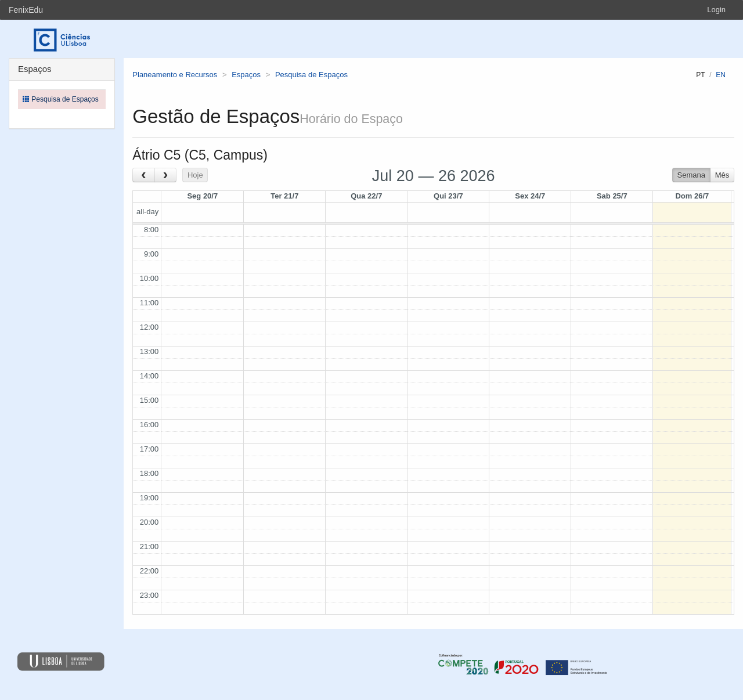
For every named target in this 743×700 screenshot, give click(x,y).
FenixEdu (26, 10)
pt (700, 75)
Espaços (246, 75)
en (721, 75)
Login (716, 10)
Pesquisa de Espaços (311, 75)
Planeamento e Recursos (175, 75)
